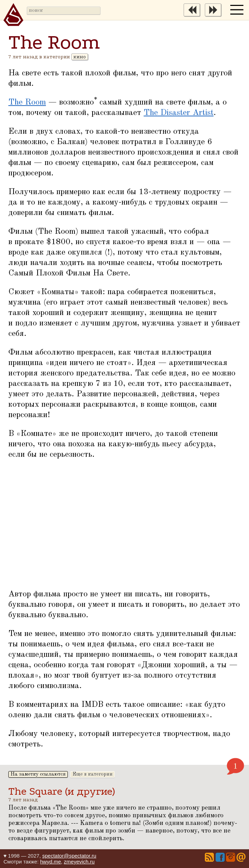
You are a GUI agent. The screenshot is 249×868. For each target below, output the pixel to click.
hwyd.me (50, 862)
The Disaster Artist (179, 113)
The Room (27, 102)
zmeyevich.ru (79, 862)
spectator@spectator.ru (69, 856)
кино (80, 57)
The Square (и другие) (62, 791)
